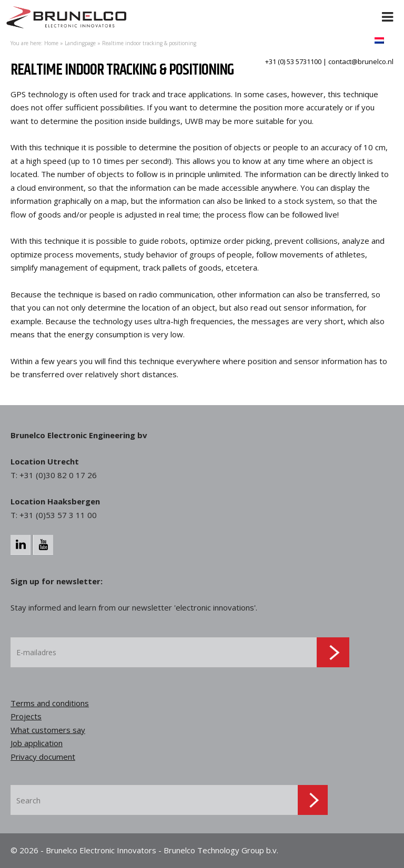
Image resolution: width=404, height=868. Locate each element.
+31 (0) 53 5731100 (293, 61)
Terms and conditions (50, 703)
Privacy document (43, 757)
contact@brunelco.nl (361, 61)
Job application (37, 743)
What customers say (48, 730)
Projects (26, 716)
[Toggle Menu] (388, 11)
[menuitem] (379, 40)
